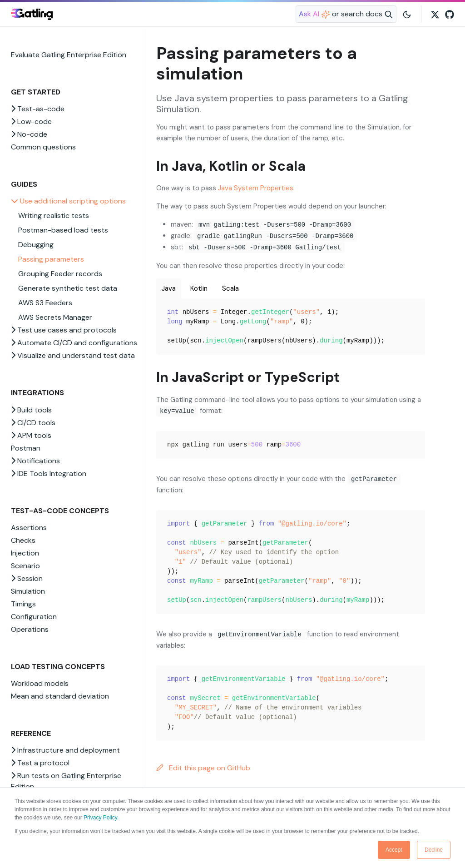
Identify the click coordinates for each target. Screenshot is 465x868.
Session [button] (27, 578)
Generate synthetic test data (68, 288)
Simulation (28, 591)
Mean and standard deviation (60, 696)
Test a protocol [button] (40, 763)
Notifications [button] (35, 461)
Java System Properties (256, 188)
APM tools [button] (31, 435)
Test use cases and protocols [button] (64, 330)
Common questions (43, 147)
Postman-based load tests (63, 230)
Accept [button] (394, 850)
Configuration (34, 617)
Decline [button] (434, 850)
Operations (30, 629)
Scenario (25, 566)
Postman (26, 448)
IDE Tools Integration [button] (49, 474)
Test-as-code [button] (38, 109)
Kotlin (199, 288)
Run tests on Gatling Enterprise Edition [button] (66, 781)
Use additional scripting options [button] (68, 201)
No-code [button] (29, 134)
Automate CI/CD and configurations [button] (74, 343)
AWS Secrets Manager (55, 317)
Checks (23, 540)
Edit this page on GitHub (203, 768)
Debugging (36, 245)
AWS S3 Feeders (45, 303)
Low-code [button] (31, 122)
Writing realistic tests (54, 216)
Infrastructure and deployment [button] (65, 750)
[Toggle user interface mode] (407, 14)
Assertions (29, 528)
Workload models (40, 683)
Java (169, 288)
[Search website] (346, 14)
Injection (25, 553)
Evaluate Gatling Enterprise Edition (69, 55)
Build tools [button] (31, 410)
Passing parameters (51, 259)
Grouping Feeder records (60, 274)
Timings (23, 604)
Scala (230, 288)
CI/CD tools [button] (33, 423)
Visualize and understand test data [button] (73, 355)
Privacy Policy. (101, 818)
